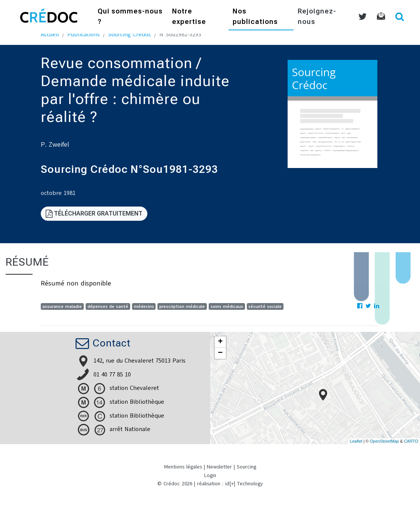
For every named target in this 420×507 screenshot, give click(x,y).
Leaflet (356, 441)
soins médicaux (227, 306)
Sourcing (246, 467)
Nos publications (255, 17)
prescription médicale (182, 306)
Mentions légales (183, 467)
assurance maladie (62, 306)
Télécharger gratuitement (94, 213)
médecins (144, 306)
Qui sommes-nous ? (130, 17)
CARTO (411, 441)
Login (210, 475)
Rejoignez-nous (317, 17)
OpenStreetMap (384, 441)
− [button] (220, 353)
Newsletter (219, 467)
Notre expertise (189, 17)
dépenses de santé (108, 306)
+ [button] (220, 342)
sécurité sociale (265, 306)
